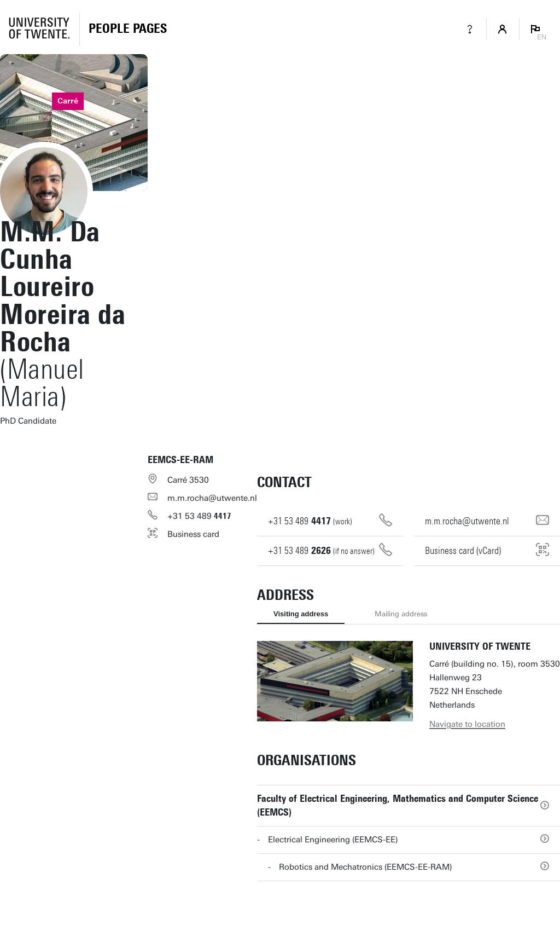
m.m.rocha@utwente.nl (212, 498)
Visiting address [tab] (301, 614)
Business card (193, 534)
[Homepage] (128, 29)
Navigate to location (467, 724)
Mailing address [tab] (401, 614)
